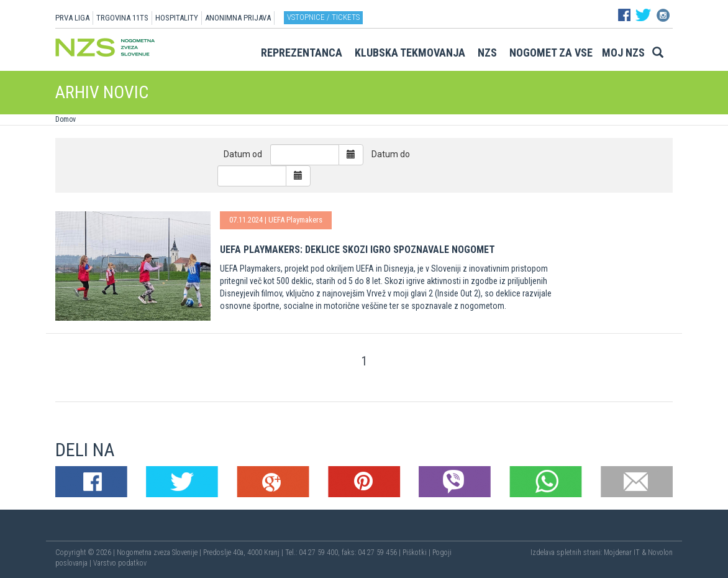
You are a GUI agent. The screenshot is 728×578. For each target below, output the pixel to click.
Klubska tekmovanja (410, 53)
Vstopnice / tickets (323, 17)
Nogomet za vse (551, 53)
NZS (487, 53)
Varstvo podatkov (120, 563)
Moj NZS (623, 53)
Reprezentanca (302, 53)
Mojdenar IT (622, 553)
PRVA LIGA (72, 18)
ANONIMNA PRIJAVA (238, 18)
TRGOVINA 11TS (122, 18)
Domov (66, 119)
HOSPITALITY (177, 18)
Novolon (660, 553)
